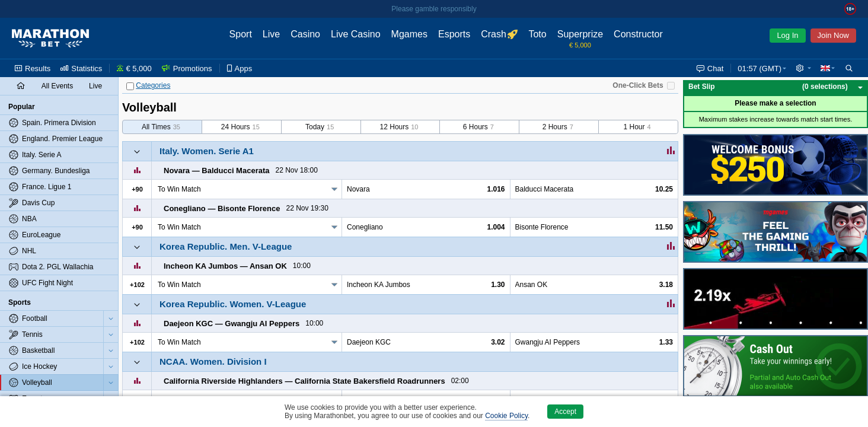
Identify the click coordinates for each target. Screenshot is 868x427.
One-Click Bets (638, 85)
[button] (803, 68)
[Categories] (130, 86)
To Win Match (179, 189)
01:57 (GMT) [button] (759, 68)
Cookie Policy (506, 416)
